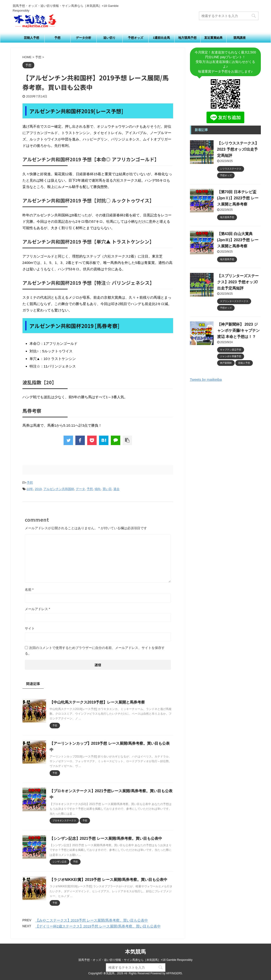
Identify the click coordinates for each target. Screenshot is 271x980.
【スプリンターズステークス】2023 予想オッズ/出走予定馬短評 (238, 282)
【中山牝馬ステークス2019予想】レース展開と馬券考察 (97, 702)
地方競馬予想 (187, 38)
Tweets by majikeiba (206, 379)
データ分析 (84, 38)
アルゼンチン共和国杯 (59, 489)
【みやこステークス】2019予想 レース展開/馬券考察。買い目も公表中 (92, 920)
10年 (30, 489)
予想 (57, 38)
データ (80, 489)
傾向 (98, 489)
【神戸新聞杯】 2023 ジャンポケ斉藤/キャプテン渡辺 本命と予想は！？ (238, 330)
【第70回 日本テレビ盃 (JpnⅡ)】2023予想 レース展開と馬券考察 (238, 198)
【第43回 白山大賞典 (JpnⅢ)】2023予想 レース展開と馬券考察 (238, 240)
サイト (30, 628)
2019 (38, 489)
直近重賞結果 (213, 38)
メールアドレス (37, 609)
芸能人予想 (32, 38)
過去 (116, 489)
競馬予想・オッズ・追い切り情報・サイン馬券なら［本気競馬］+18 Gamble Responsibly (135, 960)
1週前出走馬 (161, 38)
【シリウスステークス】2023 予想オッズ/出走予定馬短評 (238, 149)
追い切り (109, 38)
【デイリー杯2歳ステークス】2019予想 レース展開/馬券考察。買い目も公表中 (98, 926)
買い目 (107, 489)
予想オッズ (135, 38)
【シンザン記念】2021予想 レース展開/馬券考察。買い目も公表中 (106, 838)
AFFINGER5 (174, 973)
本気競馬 (135, 952)
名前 (29, 590)
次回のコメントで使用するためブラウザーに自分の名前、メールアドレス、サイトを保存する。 (95, 651)
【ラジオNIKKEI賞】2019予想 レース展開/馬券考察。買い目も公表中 (109, 880)
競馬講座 (240, 38)
